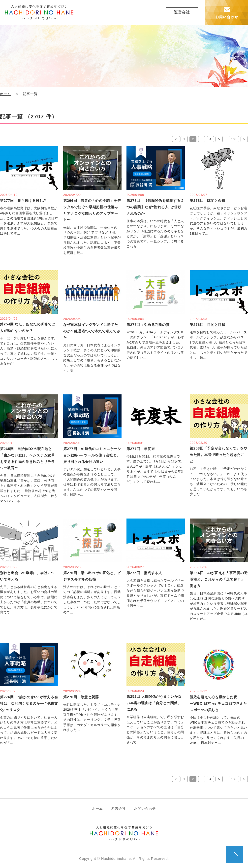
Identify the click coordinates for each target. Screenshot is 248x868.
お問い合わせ (145, 808)
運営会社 (182, 12)
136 (234, 139)
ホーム (5, 94)
